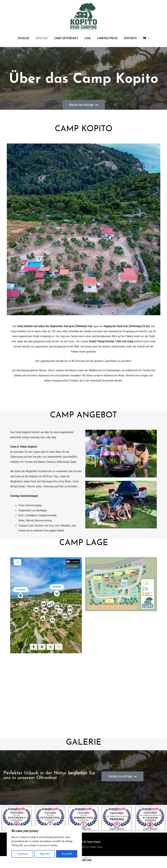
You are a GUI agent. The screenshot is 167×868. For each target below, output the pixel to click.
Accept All (67, 854)
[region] (44, 843)
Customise (22, 854)
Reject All (45, 854)
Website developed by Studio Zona (83, 847)
